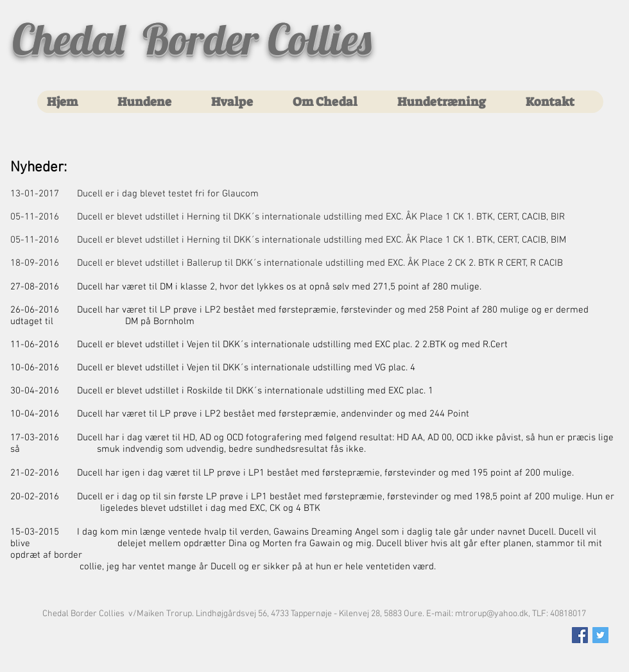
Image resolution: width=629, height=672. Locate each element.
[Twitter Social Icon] (600, 635)
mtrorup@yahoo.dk (492, 614)
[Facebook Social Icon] (580, 635)
